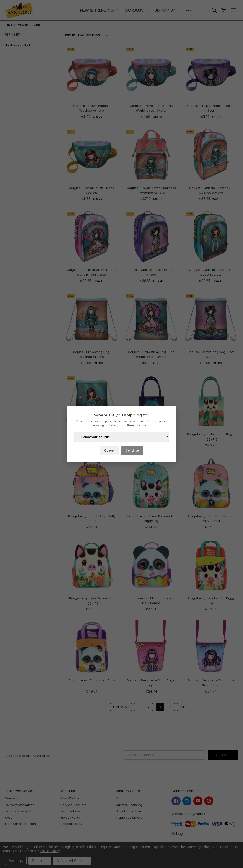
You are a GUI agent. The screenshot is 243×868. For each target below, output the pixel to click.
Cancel (109, 451)
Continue (132, 451)
